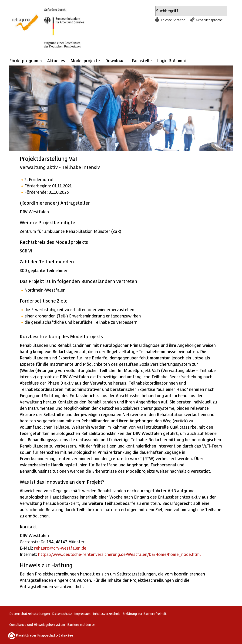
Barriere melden (81, 625)
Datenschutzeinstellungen (30, 614)
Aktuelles (56, 60)
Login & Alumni (171, 60)
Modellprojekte (85, 60)
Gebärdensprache (209, 20)
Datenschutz (62, 614)
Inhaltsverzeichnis (107, 614)
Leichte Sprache (173, 20)
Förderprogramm (26, 60)
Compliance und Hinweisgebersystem (37, 625)
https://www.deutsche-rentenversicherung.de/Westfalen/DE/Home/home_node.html (119, 554)
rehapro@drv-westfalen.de (60, 548)
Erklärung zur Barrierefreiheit (145, 614)
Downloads (116, 60)
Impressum (82, 614)
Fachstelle (142, 60)
